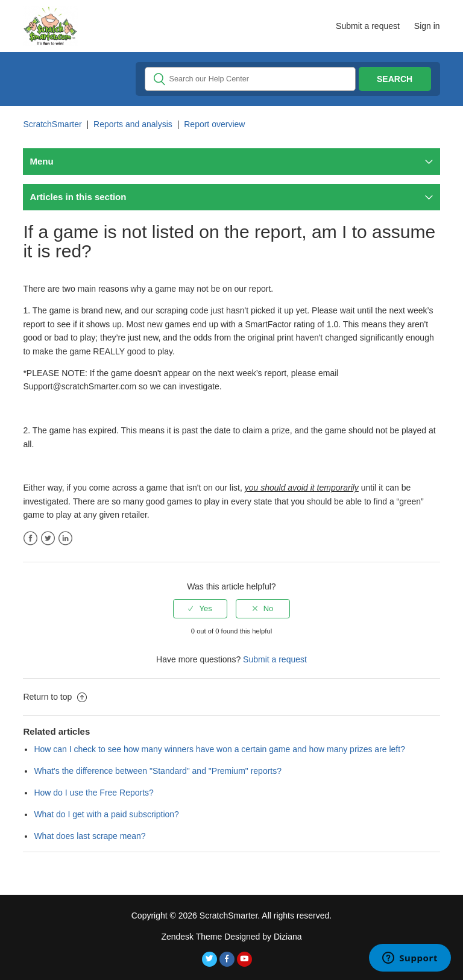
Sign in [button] (427, 26)
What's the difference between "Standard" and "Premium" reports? (158, 771)
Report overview (214, 124)
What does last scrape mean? (90, 836)
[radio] (200, 609)
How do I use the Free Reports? (93, 793)
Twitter (48, 539)
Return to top (55, 697)
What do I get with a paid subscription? (106, 814)
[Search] (250, 79)
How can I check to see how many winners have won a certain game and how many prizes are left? (219, 749)
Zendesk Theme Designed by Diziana (231, 937)
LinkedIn (65, 539)
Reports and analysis (133, 124)
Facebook (30, 539)
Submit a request (368, 26)
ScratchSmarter (52, 124)
